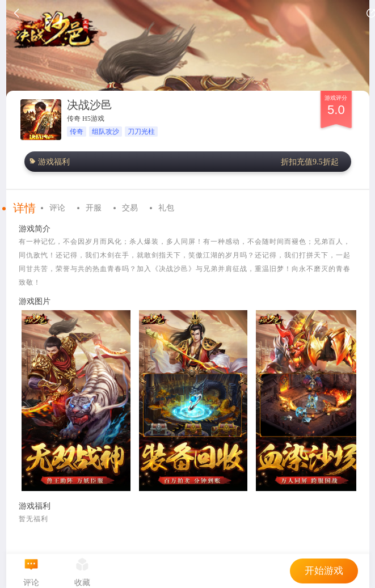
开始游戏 (324, 571)
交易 (130, 208)
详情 (24, 208)
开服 (94, 208)
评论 (57, 208)
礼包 (166, 208)
